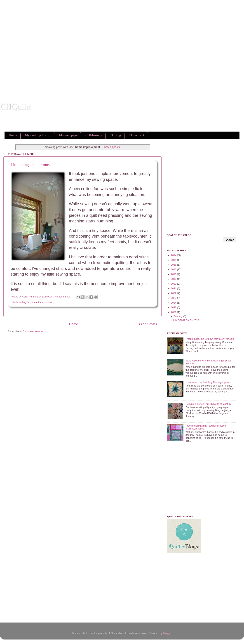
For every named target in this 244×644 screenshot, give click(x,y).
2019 (174, 279)
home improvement (42, 302)
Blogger (167, 633)
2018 (174, 274)
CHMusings (94, 135)
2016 (174, 265)
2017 (174, 269)
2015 (174, 260)
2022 (174, 293)
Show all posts (111, 147)
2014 (174, 255)
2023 (174, 298)
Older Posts (148, 324)
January (179, 316)
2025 (174, 307)
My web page (68, 135)
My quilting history (38, 135)
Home (13, 135)
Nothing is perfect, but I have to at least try (208, 404)
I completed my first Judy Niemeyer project (209, 382)
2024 (174, 303)
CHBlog (115, 135)
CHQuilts (16, 106)
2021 (174, 288)
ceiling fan (25, 302)
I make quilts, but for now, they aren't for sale (210, 339)
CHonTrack (137, 135)
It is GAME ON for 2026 (186, 320)
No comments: (63, 297)
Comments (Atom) (33, 331)
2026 (174, 312)
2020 (174, 284)
